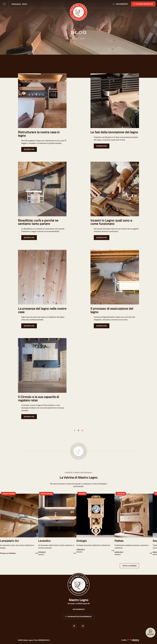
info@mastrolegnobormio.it (78, 617)
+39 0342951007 (78, 609)
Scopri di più (29, 149)
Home (75, 39)
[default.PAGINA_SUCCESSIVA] (86, 431)
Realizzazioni (16, 4)
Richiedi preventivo (143, 4)
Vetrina (24, 4)
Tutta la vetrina (129, 566)
